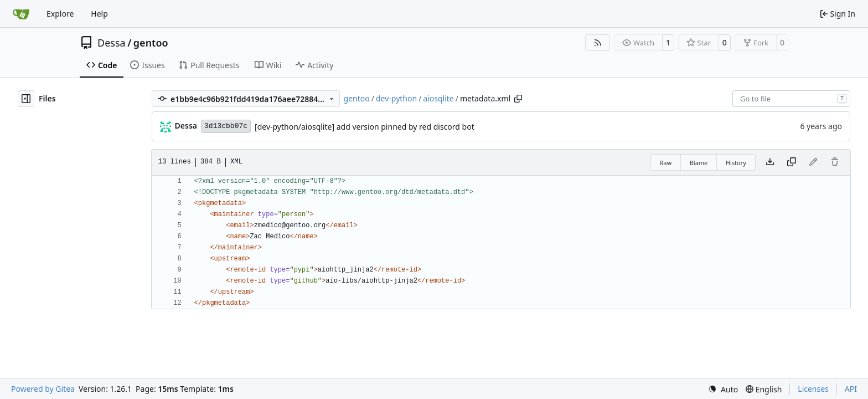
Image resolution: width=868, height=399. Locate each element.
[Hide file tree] (26, 99)
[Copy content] (792, 162)
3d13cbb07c (226, 126)
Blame (699, 163)
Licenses (813, 389)
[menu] (723, 389)
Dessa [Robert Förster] (186, 126)
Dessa (112, 43)
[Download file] (770, 162)
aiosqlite (438, 98)
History (736, 163)
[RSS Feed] (598, 43)
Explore (60, 14)
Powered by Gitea (43, 389)
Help (99, 14)
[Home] (21, 14)
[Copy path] (518, 99)
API (851, 389)
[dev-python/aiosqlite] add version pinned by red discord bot (365, 127)
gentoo (151, 43)
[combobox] (791, 99)
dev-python (396, 98)
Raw (666, 163)
